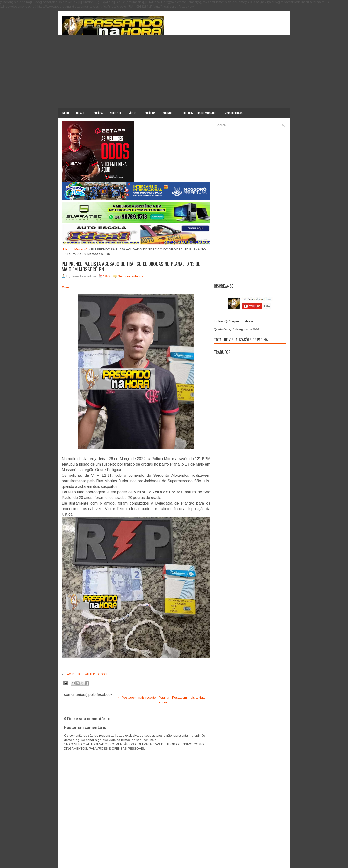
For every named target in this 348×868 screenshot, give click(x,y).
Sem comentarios (130, 276)
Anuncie (168, 113)
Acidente (116, 113)
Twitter (89, 674)
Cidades (81, 113)
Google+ (104, 674)
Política (150, 113)
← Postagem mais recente (137, 698)
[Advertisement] (174, 72)
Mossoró (81, 249)
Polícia (98, 113)
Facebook (72, 674)
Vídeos (133, 113)
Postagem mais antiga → (190, 698)
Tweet (66, 287)
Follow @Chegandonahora (233, 321)
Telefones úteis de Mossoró (199, 113)
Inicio (65, 113)
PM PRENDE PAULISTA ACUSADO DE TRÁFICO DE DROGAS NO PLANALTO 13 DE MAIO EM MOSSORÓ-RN (131, 266)
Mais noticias (234, 113)
